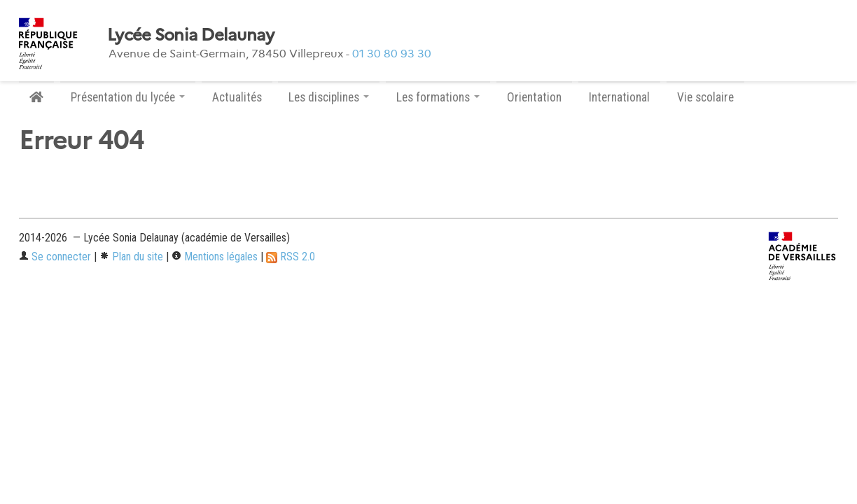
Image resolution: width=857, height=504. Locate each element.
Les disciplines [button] (329, 97)
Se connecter (55, 257)
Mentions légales (215, 257)
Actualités (237, 97)
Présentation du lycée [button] (128, 97)
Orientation (534, 97)
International (619, 97)
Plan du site (131, 257)
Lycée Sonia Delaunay (191, 35)
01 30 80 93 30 (392, 54)
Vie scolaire (705, 97)
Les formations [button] (438, 97)
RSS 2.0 (291, 257)
